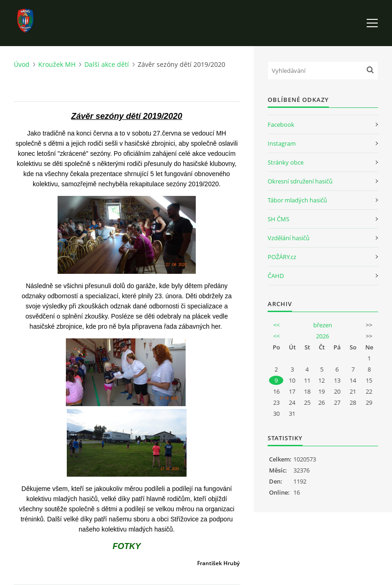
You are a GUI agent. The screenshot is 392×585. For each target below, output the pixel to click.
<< (276, 325)
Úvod (22, 64)
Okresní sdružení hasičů (300, 181)
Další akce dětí (107, 64)
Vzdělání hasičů (289, 238)
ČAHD (276, 276)
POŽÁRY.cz (282, 257)
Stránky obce (286, 162)
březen (323, 325)
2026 (322, 336)
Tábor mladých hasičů (297, 200)
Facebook (281, 124)
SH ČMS (278, 219)
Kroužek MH (57, 64)
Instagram (282, 143)
